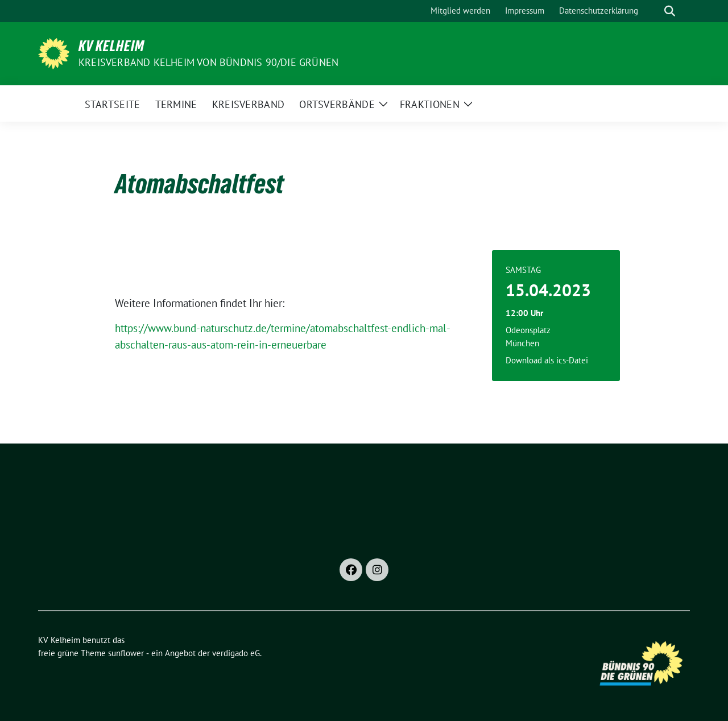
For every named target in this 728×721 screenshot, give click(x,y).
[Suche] (653, 11)
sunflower (126, 653)
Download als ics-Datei (547, 360)
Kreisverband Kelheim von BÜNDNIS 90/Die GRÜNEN (208, 62)
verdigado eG (236, 653)
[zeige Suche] (670, 11)
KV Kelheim (111, 46)
